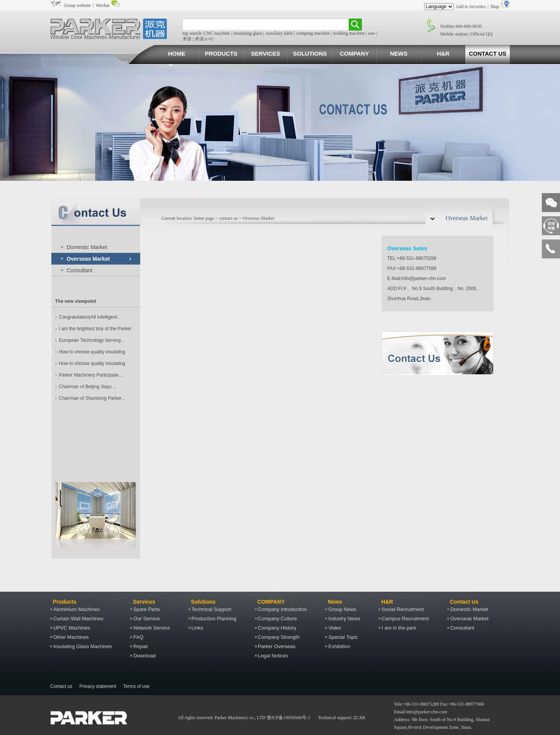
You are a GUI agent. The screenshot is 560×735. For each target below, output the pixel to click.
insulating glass (248, 33)
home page (203, 218)
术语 (187, 39)
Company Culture (277, 619)
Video (335, 628)
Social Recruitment (403, 609)
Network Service (152, 628)
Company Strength (279, 637)
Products (65, 602)
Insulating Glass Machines (83, 646)
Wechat (103, 5)
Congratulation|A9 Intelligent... (90, 317)
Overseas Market (88, 259)
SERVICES (266, 53)
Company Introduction (283, 609)
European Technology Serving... (92, 340)
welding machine (349, 33)
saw (372, 33)
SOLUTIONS (310, 53)
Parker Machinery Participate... (91, 375)
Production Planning (214, 619)
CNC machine (217, 33)
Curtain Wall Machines (78, 619)
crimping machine (313, 33)
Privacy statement (98, 686)
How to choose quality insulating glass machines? (92, 353)
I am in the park (399, 628)
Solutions (204, 602)
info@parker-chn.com (427, 712)
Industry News (344, 619)
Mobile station (454, 34)
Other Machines (71, 637)
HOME (177, 53)
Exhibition (339, 646)
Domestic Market (87, 247)
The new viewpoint (76, 301)
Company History (277, 628)
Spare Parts (147, 609)
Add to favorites (471, 7)
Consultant (80, 270)
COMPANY (355, 53)
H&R (443, 53)
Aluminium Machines (76, 609)
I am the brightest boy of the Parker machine (95, 330)
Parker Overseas (277, 646)
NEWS (399, 53)
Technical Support (211, 609)
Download (144, 656)
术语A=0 (203, 39)
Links (197, 628)
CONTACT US (488, 53)
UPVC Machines (72, 628)
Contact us (61, 686)
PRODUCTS (221, 53)
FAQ (138, 637)
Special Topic (343, 637)
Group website (77, 5)
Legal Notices (273, 656)
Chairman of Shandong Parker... (92, 398)
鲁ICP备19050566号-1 (289, 718)
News (335, 602)
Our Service (147, 619)
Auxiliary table (279, 33)
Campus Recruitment (405, 619)
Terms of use (137, 686)
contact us (228, 218)
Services (144, 602)
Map (495, 7)
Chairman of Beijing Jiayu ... (88, 387)
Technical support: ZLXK (342, 718)
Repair (141, 646)
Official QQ (481, 34)
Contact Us (464, 602)
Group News (342, 609)
